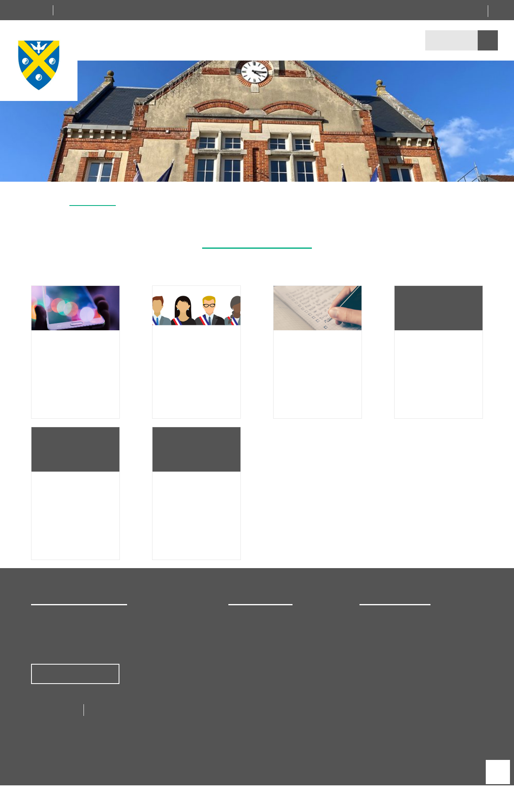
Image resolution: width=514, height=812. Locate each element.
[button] (504, 172)
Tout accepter (165, 423)
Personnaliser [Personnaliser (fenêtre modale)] (352, 423)
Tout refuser (258, 423)
